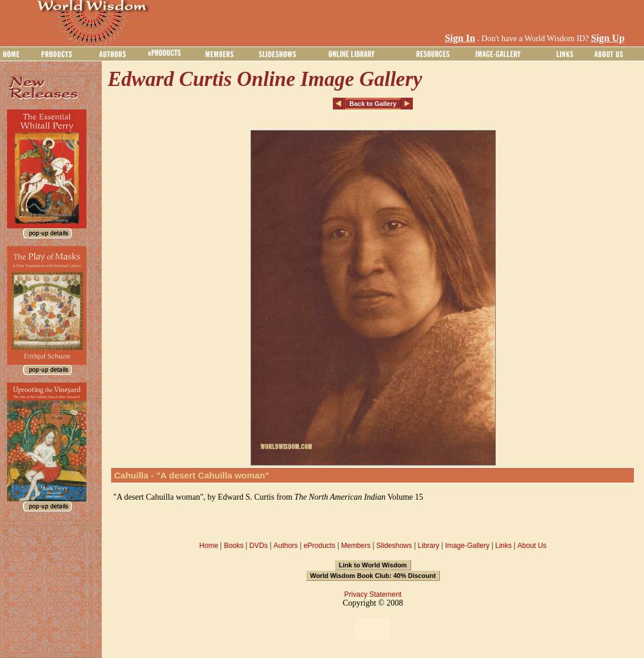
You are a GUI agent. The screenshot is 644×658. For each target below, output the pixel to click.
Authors (286, 546)
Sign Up (608, 38)
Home (209, 546)
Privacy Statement (373, 594)
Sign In (460, 38)
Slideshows (394, 546)
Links (503, 546)
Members (356, 546)
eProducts (319, 546)
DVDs (258, 546)
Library (428, 546)
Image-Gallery (467, 546)
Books (234, 546)
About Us (532, 546)
